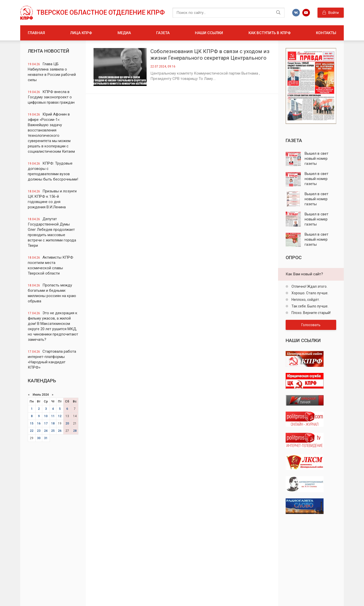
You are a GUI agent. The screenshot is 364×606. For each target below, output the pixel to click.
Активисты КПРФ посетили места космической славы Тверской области (51, 265)
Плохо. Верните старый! (311, 313)
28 (75, 431)
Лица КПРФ (81, 33)
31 (46, 438)
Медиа (124, 33)
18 (53, 423)
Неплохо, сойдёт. (305, 300)
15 (32, 423)
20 (67, 423)
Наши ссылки (209, 33)
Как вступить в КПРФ (270, 33)
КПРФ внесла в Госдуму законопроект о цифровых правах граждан (51, 97)
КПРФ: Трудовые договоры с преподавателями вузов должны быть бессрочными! (53, 171)
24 (46, 431)
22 (32, 431)
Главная (36, 33)
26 (60, 431)
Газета (163, 33)
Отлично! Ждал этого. (309, 286)
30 (39, 438)
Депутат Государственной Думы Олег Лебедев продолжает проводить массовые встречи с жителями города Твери (52, 232)
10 (46, 416)
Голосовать (311, 325)
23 (39, 431)
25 (53, 431)
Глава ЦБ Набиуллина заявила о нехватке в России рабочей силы (52, 72)
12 (60, 416)
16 (39, 423)
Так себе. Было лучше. (310, 306)
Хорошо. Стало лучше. (310, 293)
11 (53, 416)
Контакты (326, 33)
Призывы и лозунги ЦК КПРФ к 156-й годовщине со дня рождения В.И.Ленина (52, 199)
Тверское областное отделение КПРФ (101, 13)
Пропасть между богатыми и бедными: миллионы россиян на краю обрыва (52, 293)
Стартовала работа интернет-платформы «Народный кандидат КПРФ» (52, 359)
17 (46, 423)
